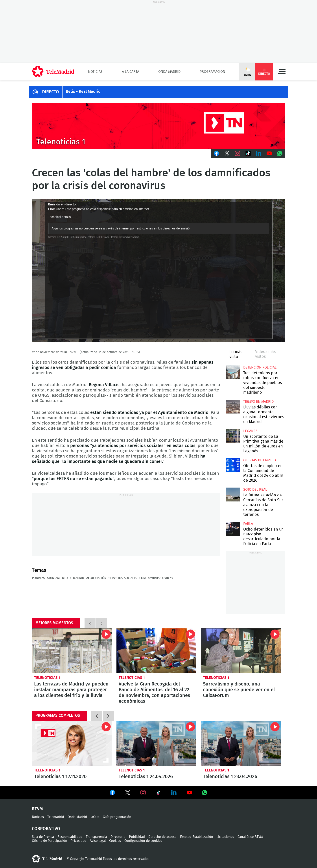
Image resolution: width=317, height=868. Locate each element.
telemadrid (47, 859)
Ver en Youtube (189, 793)
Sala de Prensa (43, 837)
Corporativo (46, 829)
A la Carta (131, 72)
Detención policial (260, 367)
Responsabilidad (70, 837)
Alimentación (96, 578)
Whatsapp (280, 153)
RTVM (37, 809)
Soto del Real (255, 490)
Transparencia (96, 837)
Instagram (238, 153)
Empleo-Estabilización (197, 837)
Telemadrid (56, 817)
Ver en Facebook (112, 793)
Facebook (216, 153)
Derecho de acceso (162, 837)
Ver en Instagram (143, 793)
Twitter (227, 153)
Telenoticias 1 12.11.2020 (72, 743)
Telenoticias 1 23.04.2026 (241, 743)
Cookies (115, 841)
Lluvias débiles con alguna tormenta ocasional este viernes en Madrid (233, 407)
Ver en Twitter (128, 793)
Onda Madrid (169, 72)
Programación (212, 72)
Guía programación (117, 817)
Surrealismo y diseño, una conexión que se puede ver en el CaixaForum (241, 651)
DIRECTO (51, 92)
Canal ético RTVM (250, 837)
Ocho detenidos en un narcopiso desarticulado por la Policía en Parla (233, 529)
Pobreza (38, 578)
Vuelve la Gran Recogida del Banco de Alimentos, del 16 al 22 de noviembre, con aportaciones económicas (156, 651)
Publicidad (137, 837)
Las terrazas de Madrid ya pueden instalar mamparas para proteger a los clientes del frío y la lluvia (72, 651)
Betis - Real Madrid (83, 92)
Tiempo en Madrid (258, 402)
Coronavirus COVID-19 (156, 578)
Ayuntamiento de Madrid (65, 578)
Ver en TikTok (158, 793)
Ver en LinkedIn (174, 793)
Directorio (118, 837)
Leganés (250, 431)
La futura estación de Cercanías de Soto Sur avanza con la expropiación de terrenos (233, 495)
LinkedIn (259, 153)
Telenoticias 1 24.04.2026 (156, 743)
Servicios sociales (123, 578)
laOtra (95, 817)
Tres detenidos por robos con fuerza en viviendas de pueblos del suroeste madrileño (233, 372)
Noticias (95, 72)
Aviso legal (98, 841)
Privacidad (78, 841)
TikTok (248, 153)
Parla (248, 524)
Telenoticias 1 (47, 678)
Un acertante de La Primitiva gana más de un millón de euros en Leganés (233, 436)
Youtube (269, 153)
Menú (282, 72)
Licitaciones (225, 837)
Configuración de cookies (143, 841)
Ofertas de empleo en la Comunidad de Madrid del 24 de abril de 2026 (233, 465)
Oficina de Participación (50, 841)
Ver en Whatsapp (205, 793)
